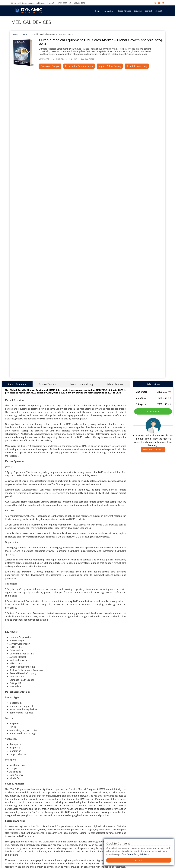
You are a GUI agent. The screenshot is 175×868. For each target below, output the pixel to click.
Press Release (125, 11)
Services (138, 11)
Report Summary (17, 384)
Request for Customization (79, 66)
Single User (153, 392)
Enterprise (153, 404)
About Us (159, 11)
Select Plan (153, 411)
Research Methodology (81, 384)
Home (98, 11)
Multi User (153, 398)
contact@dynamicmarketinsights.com (29, 3)
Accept (139, 860)
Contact (148, 11)
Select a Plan (153, 384)
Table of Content (48, 384)
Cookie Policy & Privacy (138, 854)
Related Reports (115, 384)
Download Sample (50, 66)
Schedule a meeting (137, 66)
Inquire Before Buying (110, 66)
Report (25, 34)
